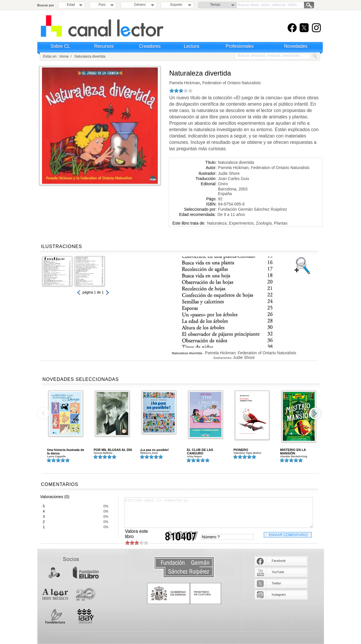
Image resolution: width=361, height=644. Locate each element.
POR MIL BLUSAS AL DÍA (113, 450)
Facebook (279, 561)
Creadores (150, 46)
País (102, 5)
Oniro (223, 184)
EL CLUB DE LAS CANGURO (200, 452)
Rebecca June (149, 453)
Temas (215, 5)
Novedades (296, 46)
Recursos (104, 46)
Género (139, 5)
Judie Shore (229, 173)
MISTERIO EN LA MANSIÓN (293, 452)
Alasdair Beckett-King (294, 456)
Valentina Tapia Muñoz (248, 453)
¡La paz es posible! (155, 450)
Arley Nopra (194, 456)
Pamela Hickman (185, 83)
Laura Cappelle (57, 456)
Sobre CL (60, 46)
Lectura (192, 46)
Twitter (276, 583)
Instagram (279, 595)
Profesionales (240, 46)
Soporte (176, 5)
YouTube (278, 572)
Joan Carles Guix (233, 179)
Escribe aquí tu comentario (219, 513)
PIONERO (241, 450)
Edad (71, 5)
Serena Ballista (103, 453)
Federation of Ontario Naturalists (231, 83)
